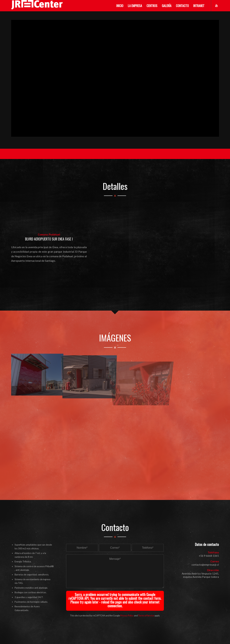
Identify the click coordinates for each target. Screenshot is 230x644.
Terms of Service (146, 616)
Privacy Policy (127, 616)
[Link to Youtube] (216, 5)
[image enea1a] (37, 374)
